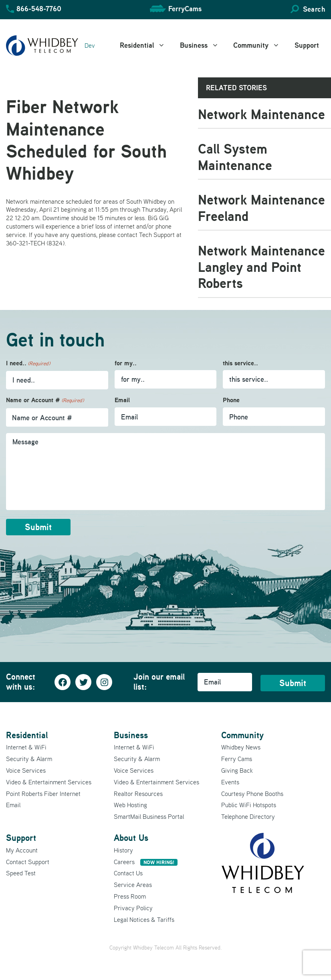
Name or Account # (45, 400)
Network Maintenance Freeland (261, 208)
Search (314, 9)
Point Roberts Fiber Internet (43, 794)
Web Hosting (130, 805)
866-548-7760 (39, 9)
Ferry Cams (237, 759)
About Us (131, 838)
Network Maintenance (261, 114)
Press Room (130, 896)
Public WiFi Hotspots (249, 805)
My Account (22, 850)
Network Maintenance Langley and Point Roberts (261, 267)
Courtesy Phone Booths (252, 794)
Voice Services (26, 770)
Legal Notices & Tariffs (144, 919)
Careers (146, 862)
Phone (231, 400)
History (123, 850)
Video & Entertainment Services (49, 782)
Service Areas (133, 885)
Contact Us (128, 873)
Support (307, 45)
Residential (147, 45)
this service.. (240, 363)
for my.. (126, 363)
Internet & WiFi (26, 747)
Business (204, 45)
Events (230, 782)
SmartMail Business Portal (149, 816)
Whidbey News (241, 747)
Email (122, 400)
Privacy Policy (133, 908)
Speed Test (21, 873)
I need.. (28, 363)
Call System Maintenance (235, 157)
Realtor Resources (138, 794)
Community (261, 45)
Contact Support (28, 862)
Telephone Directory (248, 816)
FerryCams (185, 9)
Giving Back (237, 770)
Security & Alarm (29, 759)
